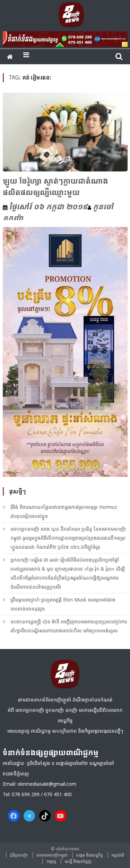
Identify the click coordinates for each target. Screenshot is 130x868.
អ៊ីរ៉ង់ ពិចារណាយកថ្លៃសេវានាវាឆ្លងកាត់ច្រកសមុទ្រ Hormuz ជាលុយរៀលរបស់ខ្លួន (64, 511)
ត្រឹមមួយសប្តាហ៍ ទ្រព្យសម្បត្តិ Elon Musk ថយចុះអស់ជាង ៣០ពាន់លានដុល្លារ (63, 604)
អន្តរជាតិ (118, 855)
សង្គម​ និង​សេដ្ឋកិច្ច (90, 855)
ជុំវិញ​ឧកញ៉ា (19, 855)
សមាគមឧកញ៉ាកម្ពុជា (52, 855)
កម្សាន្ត (51, 861)
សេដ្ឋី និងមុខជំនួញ (78, 861)
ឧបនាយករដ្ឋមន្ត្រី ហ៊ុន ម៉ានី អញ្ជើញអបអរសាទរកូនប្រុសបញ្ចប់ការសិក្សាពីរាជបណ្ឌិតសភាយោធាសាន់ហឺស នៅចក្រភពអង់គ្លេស (69, 626)
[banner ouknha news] (65, 38)
